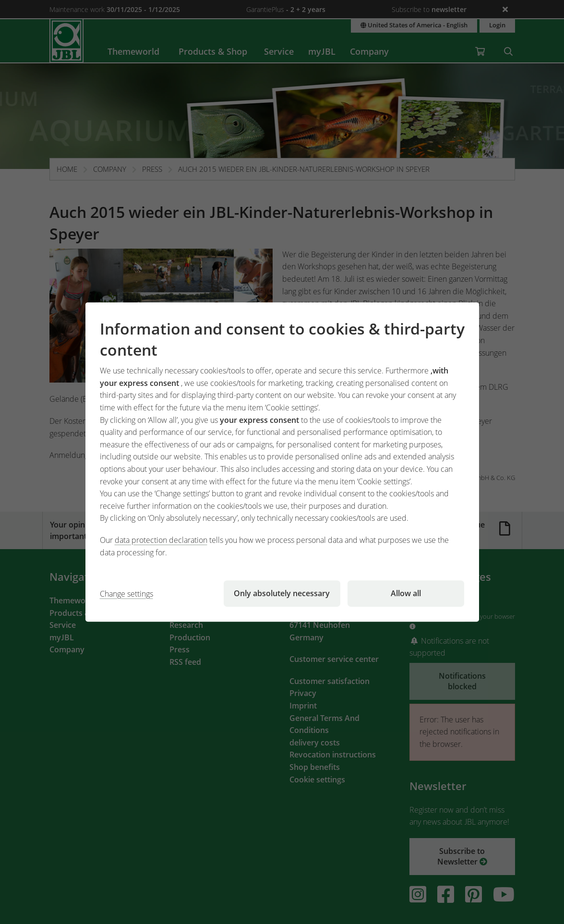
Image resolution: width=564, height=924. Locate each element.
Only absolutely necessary (282, 593)
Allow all (406, 593)
